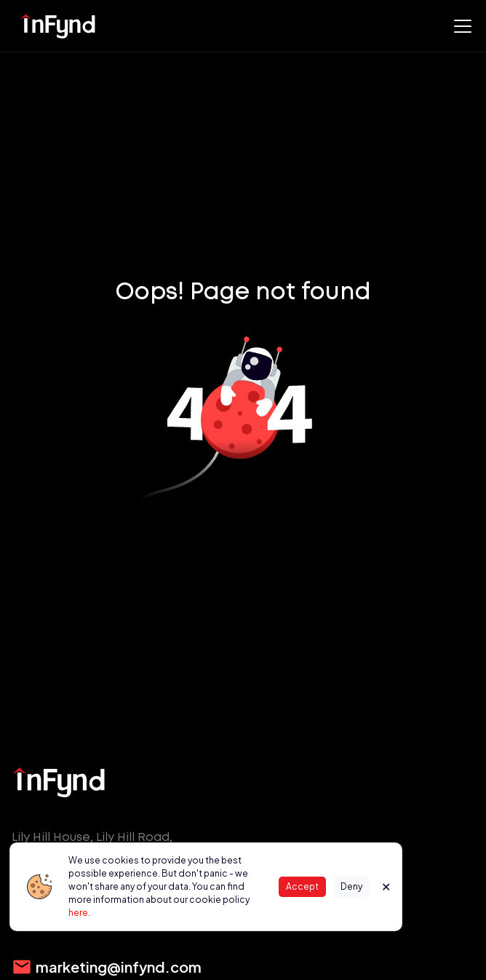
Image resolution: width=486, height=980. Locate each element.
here (78, 913)
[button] (460, 26)
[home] (58, 26)
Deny (351, 886)
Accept (302, 886)
